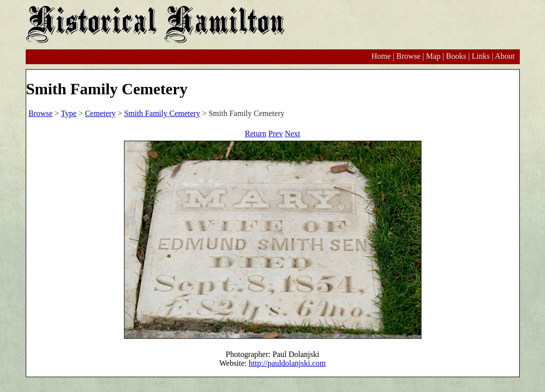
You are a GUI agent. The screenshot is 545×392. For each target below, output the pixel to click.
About (505, 56)
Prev (275, 134)
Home (381, 56)
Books (456, 56)
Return (256, 134)
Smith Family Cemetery (162, 113)
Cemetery (100, 113)
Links (481, 56)
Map (433, 56)
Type (69, 113)
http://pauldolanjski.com (287, 363)
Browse (408, 56)
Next (292, 134)
